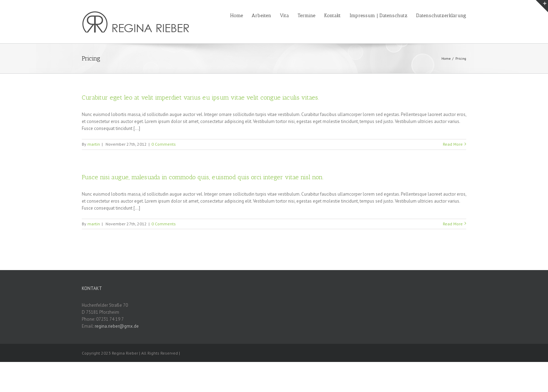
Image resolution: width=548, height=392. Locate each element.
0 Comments (164, 144)
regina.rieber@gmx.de (117, 326)
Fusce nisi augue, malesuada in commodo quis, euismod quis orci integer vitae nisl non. (203, 177)
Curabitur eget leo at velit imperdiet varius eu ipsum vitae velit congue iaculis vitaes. (200, 97)
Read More (453, 144)
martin (94, 144)
